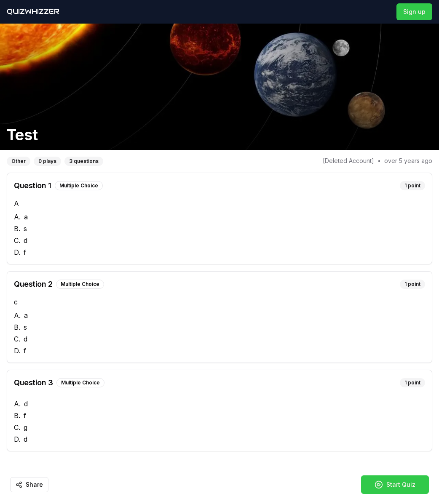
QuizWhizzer (33, 12)
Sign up (414, 12)
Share (29, 484)
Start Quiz (395, 485)
